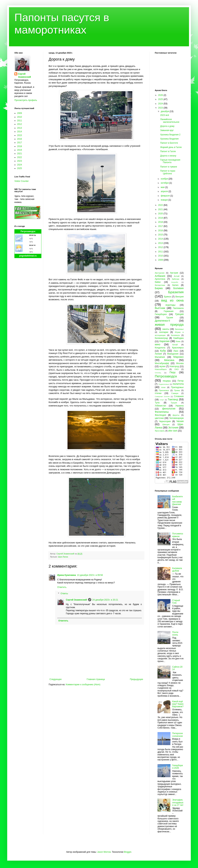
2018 (20, 146)
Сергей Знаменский (76, 600)
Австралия (160, 273)
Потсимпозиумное (178, 535)
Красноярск (178, 348)
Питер (181, 381)
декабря (165, 111)
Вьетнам (160, 308)
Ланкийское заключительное (170, 121)
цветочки (159, 418)
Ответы (64, 594)
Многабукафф (162, 363)
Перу (173, 372)
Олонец (158, 373)
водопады (171, 305)
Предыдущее (137, 679)
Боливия (178, 288)
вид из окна (172, 300)
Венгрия (179, 297)
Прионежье (164, 390)
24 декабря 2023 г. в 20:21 (105, 600)
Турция (174, 403)
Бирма (159, 288)
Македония (173, 354)
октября (165, 183)
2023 (20, 161)
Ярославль (160, 431)
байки (158, 282)
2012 (20, 124)
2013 (20, 128)
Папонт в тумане (169, 167)
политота (178, 384)
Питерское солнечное (178, 735)
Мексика (169, 360)
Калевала (175, 335)
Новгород (174, 366)
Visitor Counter (22, 181)
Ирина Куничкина (67, 575)
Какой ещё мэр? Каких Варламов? (178, 704)
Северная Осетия (162, 396)
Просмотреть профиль (26, 100)
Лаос (176, 351)
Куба (163, 351)
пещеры (167, 381)
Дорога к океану (168, 156)
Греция (179, 314)
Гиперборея (161, 314)
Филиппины (162, 412)
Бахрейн (175, 282)
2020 (161, 214)
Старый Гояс (176, 602)
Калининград (161, 338)
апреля (165, 191)
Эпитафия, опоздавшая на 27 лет (178, 802)
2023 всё (165, 115)
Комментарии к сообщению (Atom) (83, 685)
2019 (20, 150)
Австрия (174, 273)
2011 (20, 121)
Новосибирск (161, 369)
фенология (169, 409)
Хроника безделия (169, 139)
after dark (173, 431)
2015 (20, 135)
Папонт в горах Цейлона (168, 172)
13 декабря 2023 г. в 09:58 (90, 575)
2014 (20, 132)
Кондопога (160, 348)
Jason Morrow (104, 852)
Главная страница (96, 679)
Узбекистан (160, 406)
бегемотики (160, 285)
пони (163, 387)
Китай (175, 345)
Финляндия (160, 415)
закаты (166, 329)
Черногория (165, 421)
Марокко (178, 357)
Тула (157, 403)
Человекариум (176, 418)
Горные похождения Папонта (170, 161)
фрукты (176, 415)
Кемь (178, 341)
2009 (20, 113)
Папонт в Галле (168, 151)
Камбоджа (178, 338)
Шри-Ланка (63, 557)
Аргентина (160, 279)
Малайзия (160, 357)
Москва (180, 363)
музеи (162, 366)
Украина (179, 406)
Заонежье (179, 329)
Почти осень (175, 634)
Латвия (158, 354)
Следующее (56, 679)
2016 (20, 139)
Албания (160, 276)
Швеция (166, 424)
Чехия (180, 421)
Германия (169, 311)
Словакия (179, 396)
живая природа (169, 325)
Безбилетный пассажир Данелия (178, 500)
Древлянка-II (162, 321)
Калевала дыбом (177, 570)
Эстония (173, 428)
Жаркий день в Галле (171, 147)
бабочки (175, 279)
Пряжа (177, 390)
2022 (20, 157)
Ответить (62, 587)
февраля (166, 196)
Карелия (165, 341)
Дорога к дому (167, 126)
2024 (20, 165)
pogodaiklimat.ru (28, 256)
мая (163, 187)
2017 (20, 143)
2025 (20, 168)
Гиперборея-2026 (178, 767)
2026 (161, 95)
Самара (175, 393)
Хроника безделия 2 (170, 135)
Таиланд (173, 399)
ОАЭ (176, 369)
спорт (162, 400)
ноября (165, 179)
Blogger (128, 852)
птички (158, 393)
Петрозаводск (28, 231)
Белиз (175, 285)
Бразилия (176, 292)
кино (157, 344)
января (165, 200)
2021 (20, 154)
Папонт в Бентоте (169, 143)
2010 (20, 117)
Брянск (168, 297)
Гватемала (178, 308)
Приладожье (177, 387)
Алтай (177, 276)
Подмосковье (164, 384)
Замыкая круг (167, 130)
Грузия (170, 318)
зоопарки (164, 332)
